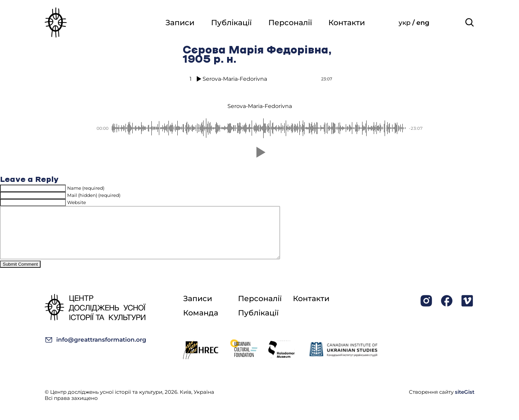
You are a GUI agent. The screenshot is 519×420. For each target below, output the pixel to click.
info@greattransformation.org (95, 350)
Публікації (230, 23)
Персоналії (290, 23)
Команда (201, 323)
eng (423, 23)
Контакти (347, 23)
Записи (179, 23)
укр (405, 23)
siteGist (465, 402)
